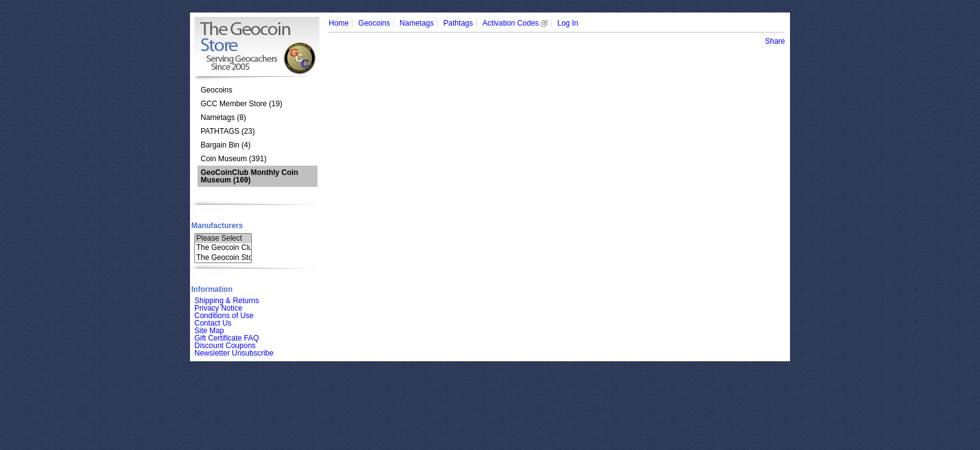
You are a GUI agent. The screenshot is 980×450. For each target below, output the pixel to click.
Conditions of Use (224, 316)
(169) (249, 176)
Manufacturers (217, 226)
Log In (568, 23)
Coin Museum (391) (233, 159)
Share (775, 41)
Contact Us (213, 323)
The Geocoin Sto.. (223, 258)
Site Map (209, 331)
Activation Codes (515, 23)
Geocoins (217, 90)
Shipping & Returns (227, 301)
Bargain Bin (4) (226, 145)
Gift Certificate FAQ (227, 338)
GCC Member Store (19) (242, 104)
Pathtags (458, 23)
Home (339, 23)
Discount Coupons (225, 346)
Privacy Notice (218, 308)
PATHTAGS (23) (228, 131)
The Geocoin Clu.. (223, 248)
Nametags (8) (223, 117)
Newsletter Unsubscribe (234, 353)
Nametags (417, 23)
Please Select (223, 238)
